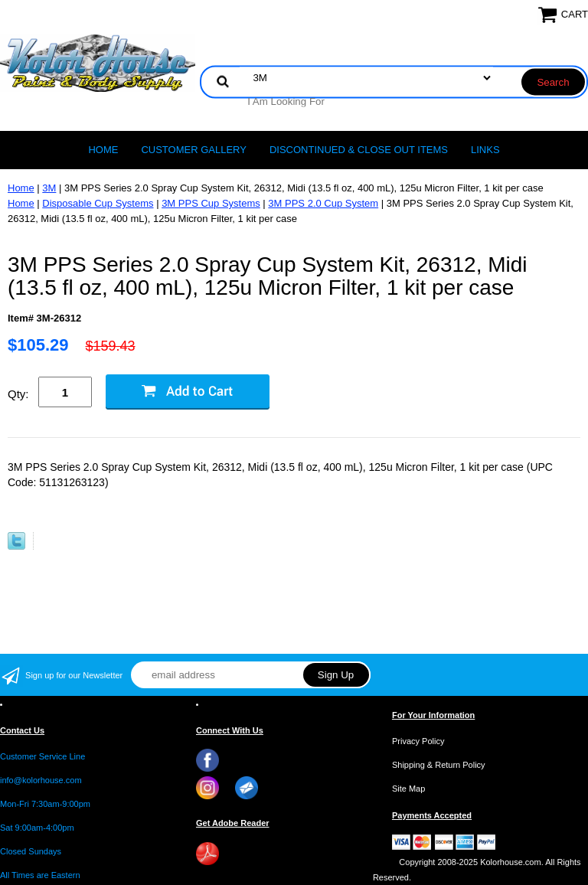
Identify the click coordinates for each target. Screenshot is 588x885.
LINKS (485, 150)
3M (49, 188)
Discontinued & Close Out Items (359, 150)
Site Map (408, 789)
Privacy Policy (418, 741)
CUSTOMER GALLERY (194, 150)
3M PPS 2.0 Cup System (323, 203)
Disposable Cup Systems (98, 203)
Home (103, 150)
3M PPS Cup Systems (211, 203)
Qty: (18, 394)
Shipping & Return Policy (439, 765)
